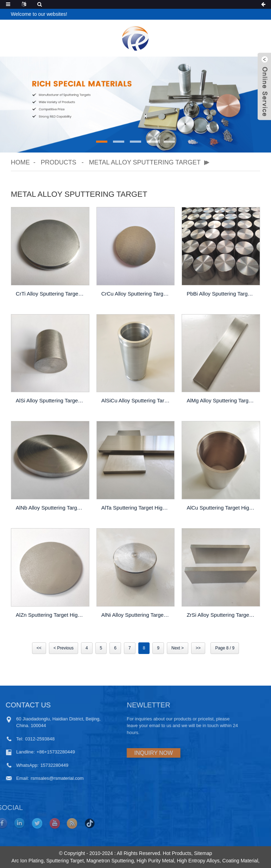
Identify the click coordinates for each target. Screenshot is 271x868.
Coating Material (240, 861)
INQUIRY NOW (126, 753)
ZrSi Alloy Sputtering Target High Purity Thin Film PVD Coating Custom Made (222, 615)
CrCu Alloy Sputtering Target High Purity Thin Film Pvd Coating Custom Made (136, 294)
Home (20, 162)
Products (59, 162)
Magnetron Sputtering (110, 861)
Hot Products (177, 853)
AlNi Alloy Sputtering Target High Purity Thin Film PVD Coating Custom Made (136, 615)
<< (39, 648)
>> (198, 648)
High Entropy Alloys (198, 861)
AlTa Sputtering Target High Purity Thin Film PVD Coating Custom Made (136, 508)
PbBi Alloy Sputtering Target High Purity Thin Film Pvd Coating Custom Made (222, 294)
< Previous (64, 648)
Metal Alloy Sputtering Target (145, 162)
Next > (178, 648)
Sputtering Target (65, 861)
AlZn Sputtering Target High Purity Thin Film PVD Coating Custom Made (51, 615)
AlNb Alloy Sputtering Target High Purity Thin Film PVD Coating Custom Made (51, 508)
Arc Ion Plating (28, 861)
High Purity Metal (155, 861)
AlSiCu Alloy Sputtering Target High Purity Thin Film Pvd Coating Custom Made (136, 400)
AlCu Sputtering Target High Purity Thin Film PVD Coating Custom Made (222, 508)
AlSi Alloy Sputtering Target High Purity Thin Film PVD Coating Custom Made (51, 400)
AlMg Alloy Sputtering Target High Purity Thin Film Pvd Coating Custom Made (222, 400)
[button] (102, 142)
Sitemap (203, 853)
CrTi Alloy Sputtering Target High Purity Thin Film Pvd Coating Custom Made (51, 294)
